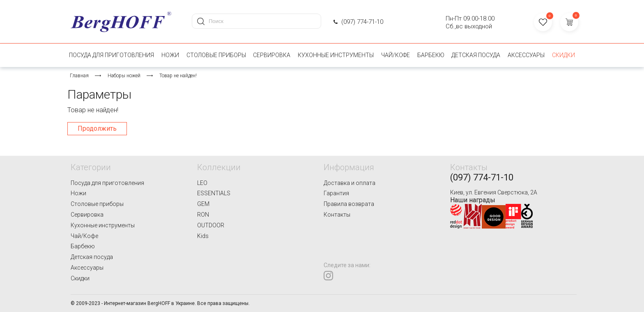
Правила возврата (349, 204)
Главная (79, 76)
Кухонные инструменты (336, 55)
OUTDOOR (211, 225)
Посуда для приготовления (112, 55)
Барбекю (431, 55)
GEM (203, 204)
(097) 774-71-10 (362, 22)
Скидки (563, 55)
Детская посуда (476, 55)
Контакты (337, 215)
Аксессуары (526, 55)
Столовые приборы (216, 55)
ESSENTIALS (214, 193)
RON (203, 215)
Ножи (170, 55)
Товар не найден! (178, 76)
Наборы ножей (124, 76)
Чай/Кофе (396, 55)
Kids (203, 236)
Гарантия (336, 193)
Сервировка (272, 55)
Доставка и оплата (350, 183)
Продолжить (97, 128)
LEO (202, 183)
